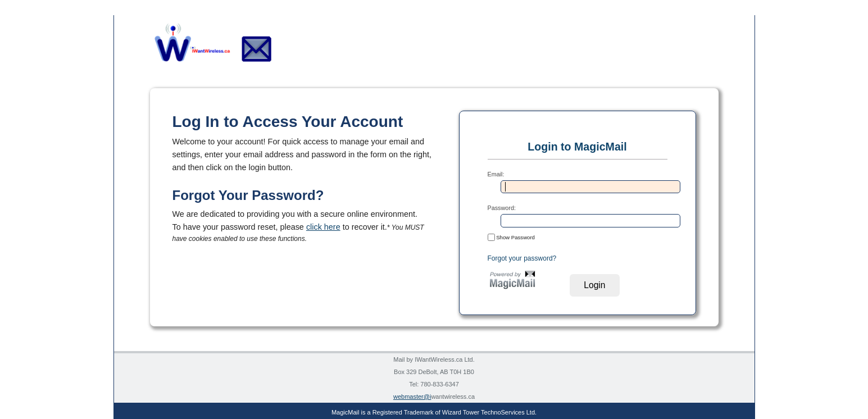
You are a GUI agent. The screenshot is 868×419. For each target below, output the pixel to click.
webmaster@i (412, 397)
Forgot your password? (522, 258)
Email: (496, 174)
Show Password (511, 237)
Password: (502, 208)
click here (323, 227)
